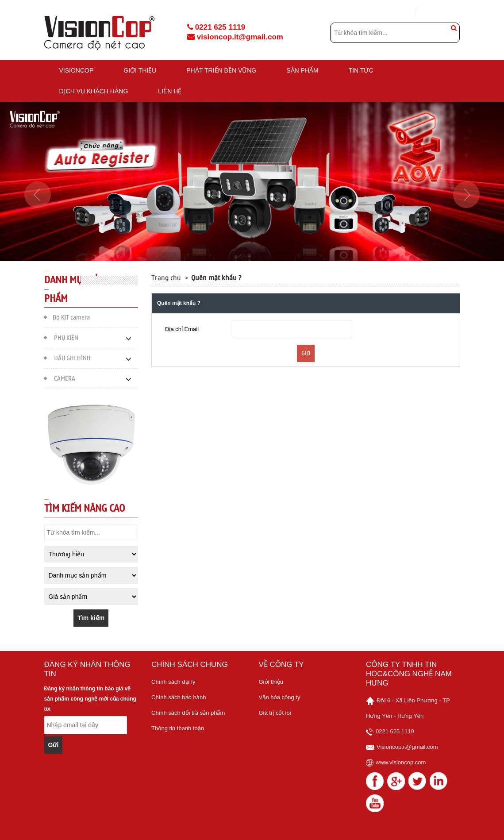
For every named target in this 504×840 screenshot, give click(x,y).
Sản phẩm (302, 70)
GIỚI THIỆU (140, 70)
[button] (38, 221)
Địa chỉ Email (182, 329)
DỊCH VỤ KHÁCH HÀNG (94, 91)
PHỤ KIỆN (61, 337)
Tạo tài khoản (442, 13)
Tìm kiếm (91, 618)
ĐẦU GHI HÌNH (67, 357)
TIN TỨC (361, 70)
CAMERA (60, 378)
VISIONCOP (77, 70)
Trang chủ (166, 278)
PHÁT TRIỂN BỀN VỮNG (221, 70)
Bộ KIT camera (67, 317)
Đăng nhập (396, 14)
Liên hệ (170, 91)
